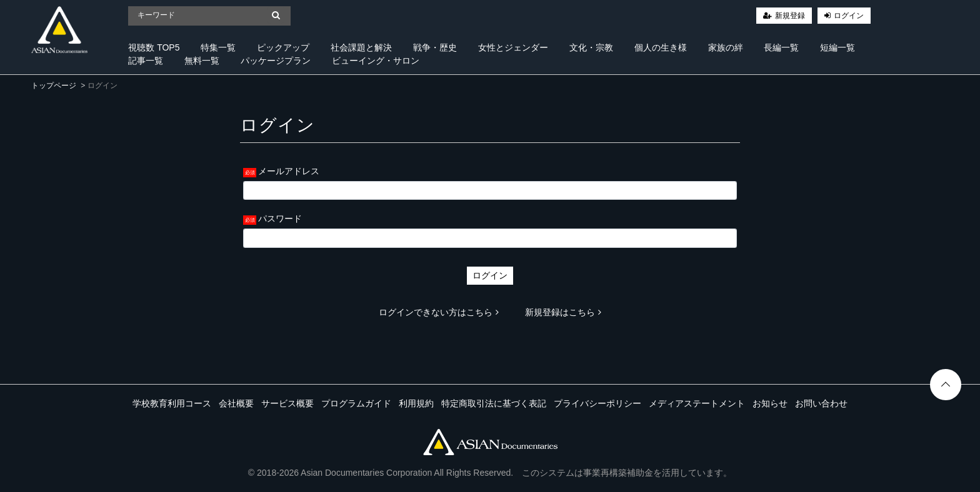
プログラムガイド (356, 403)
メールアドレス (289, 171)
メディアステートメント (697, 403)
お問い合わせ (821, 403)
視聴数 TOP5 (154, 47)
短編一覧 (837, 47)
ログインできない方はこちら (439, 312)
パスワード (280, 219)
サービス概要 (287, 403)
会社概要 (236, 403)
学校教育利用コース (172, 403)
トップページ (54, 86)
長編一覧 (781, 47)
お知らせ (770, 403)
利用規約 (416, 403)
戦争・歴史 (435, 47)
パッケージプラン (276, 61)
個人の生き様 (661, 47)
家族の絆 (726, 47)
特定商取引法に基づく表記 (494, 403)
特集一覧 (218, 47)
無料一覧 (202, 61)
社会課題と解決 (361, 47)
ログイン (849, 16)
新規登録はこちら (563, 312)
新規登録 (790, 16)
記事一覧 (146, 61)
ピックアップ (283, 47)
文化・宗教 (591, 47)
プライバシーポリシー (597, 403)
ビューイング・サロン (376, 61)
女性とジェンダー (513, 47)
